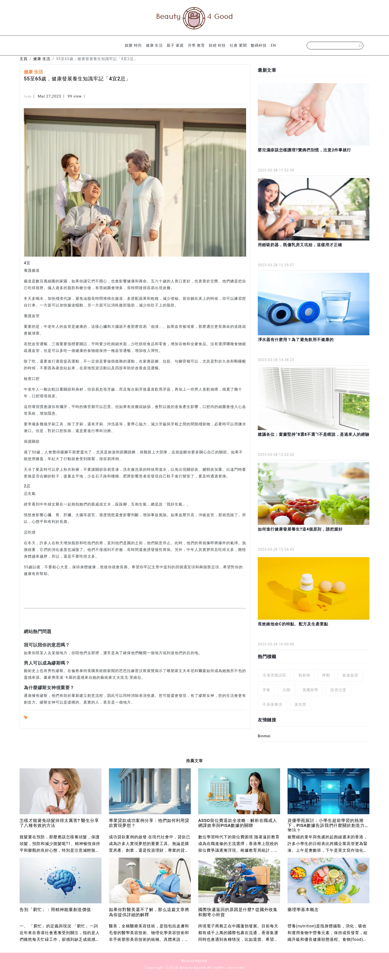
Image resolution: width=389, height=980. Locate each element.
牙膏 (266, 690)
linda (28, 97)
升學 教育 (196, 45)
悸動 (326, 675)
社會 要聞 (238, 45)
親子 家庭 (175, 45)
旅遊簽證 (350, 675)
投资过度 (338, 690)
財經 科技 (217, 45)
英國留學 (310, 690)
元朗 (287, 690)
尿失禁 (300, 705)
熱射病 (304, 675)
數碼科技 (259, 45)
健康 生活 (154, 45)
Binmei (264, 736)
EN (273, 45)
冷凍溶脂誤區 (274, 675)
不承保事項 (272, 705)
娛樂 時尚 (133, 45)
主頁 (24, 59)
